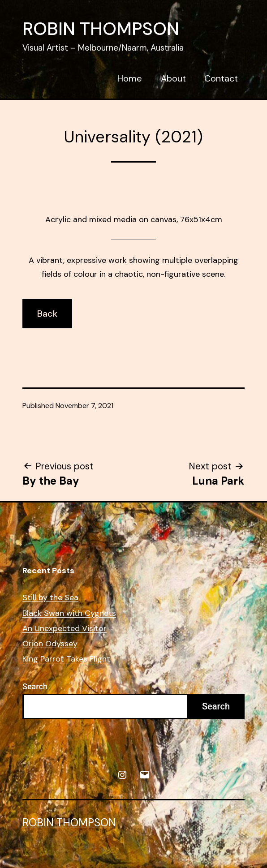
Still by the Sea (50, 598)
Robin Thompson (101, 29)
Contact (221, 78)
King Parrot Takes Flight (66, 659)
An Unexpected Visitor (65, 629)
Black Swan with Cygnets (69, 613)
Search (35, 686)
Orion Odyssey (50, 644)
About (173, 78)
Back (47, 314)
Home (130, 78)
